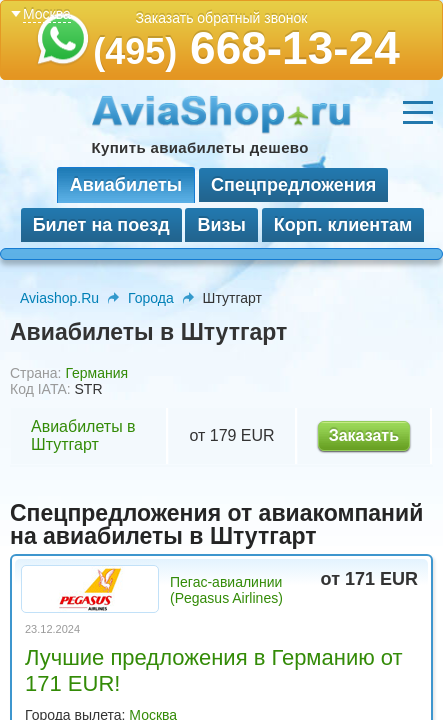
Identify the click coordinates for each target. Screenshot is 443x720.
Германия (96, 373)
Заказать (364, 435)
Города (151, 298)
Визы (221, 225)
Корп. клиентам (343, 225)
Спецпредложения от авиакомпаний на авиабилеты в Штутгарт (216, 524)
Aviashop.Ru (59, 298)
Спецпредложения (293, 185)
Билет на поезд (101, 225)
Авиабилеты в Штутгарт (83, 435)
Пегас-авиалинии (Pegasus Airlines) (226, 590)
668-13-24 (246, 48)
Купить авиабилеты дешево (200, 147)
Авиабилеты (126, 185)
